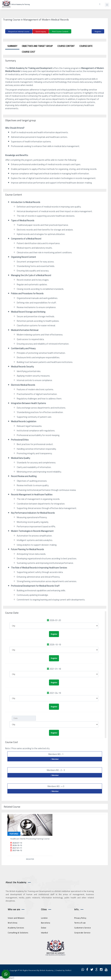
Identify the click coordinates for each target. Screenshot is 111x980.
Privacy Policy (80, 918)
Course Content (66, 46)
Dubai (44, 928)
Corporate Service (82, 933)
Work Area (13, 923)
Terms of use (80, 923)
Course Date (86, 46)
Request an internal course (19, 31)
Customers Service (83, 928)
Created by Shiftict (64, 970)
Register (98, 31)
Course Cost (29, 52)
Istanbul (45, 933)
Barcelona (46, 923)
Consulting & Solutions (18, 933)
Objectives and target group (37, 46)
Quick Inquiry (41, 31)
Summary (12, 46)
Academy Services (16, 928)
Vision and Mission (16, 918)
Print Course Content (60, 31)
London (44, 918)
